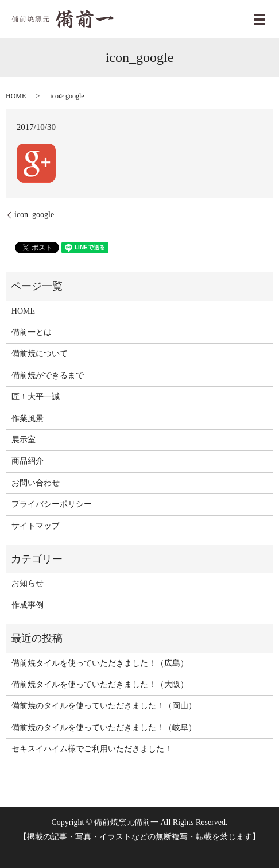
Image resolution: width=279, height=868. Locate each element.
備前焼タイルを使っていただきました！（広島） (100, 663)
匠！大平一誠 (36, 397)
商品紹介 (28, 461)
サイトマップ (36, 526)
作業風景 (28, 418)
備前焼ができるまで (48, 375)
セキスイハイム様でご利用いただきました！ (92, 749)
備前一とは (32, 332)
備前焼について (40, 354)
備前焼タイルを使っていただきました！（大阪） (100, 684)
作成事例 (28, 605)
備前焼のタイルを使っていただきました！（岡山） (104, 706)
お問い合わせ (36, 483)
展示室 (24, 440)
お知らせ (28, 583)
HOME (16, 96)
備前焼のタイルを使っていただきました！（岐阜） (104, 728)
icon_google (34, 215)
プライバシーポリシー (52, 504)
